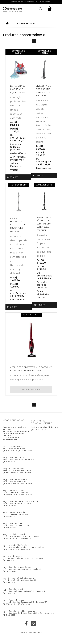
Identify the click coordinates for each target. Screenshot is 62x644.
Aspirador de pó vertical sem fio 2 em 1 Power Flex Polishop (17, 225)
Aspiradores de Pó (26, 23)
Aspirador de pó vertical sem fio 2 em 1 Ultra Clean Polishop (44, 224)
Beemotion (7, 24)
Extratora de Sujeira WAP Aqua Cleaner (18, 89)
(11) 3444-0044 (40, 430)
